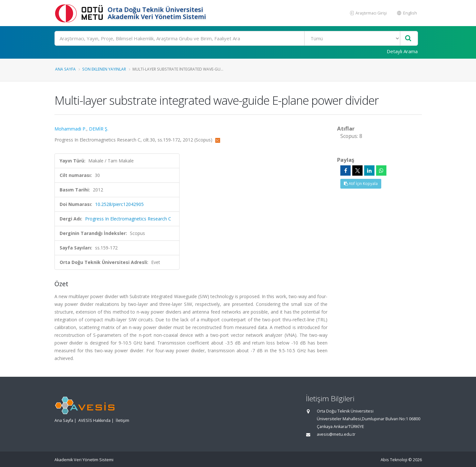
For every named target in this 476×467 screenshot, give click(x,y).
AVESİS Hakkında (94, 420)
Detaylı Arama (402, 51)
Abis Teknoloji (394, 460)
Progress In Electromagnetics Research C (128, 219)
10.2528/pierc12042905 (119, 204)
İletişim (122, 420)
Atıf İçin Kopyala (361, 184)
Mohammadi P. (70, 129)
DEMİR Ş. (99, 129)
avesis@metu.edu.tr (336, 434)
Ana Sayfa (65, 69)
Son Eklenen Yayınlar (104, 69)
